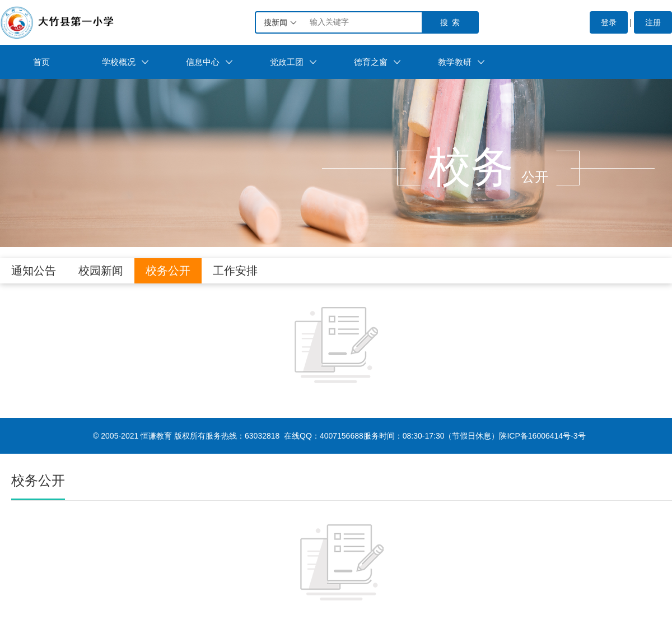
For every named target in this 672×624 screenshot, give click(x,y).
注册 (653, 22)
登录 (609, 22)
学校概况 (125, 62)
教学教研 (461, 62)
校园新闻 (101, 271)
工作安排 (235, 271)
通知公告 (34, 271)
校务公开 (168, 271)
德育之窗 (377, 62)
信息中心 (209, 62)
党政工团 (293, 62)
